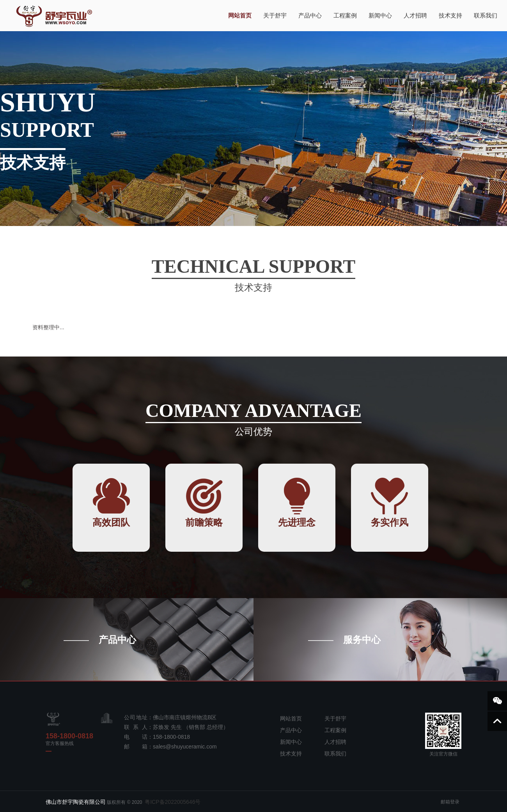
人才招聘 (415, 16)
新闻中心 (380, 16)
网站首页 (240, 16)
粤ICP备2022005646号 (173, 802)
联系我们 (486, 16)
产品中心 (310, 16)
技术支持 (450, 16)
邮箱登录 (450, 802)
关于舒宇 (275, 16)
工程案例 (345, 16)
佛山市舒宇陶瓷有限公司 (76, 802)
